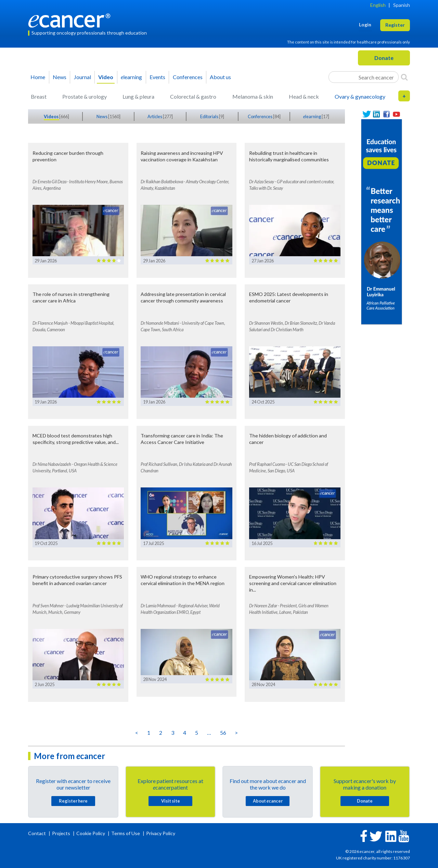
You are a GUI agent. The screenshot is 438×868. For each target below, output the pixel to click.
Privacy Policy (161, 833)
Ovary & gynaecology (360, 96)
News (60, 77)
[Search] (404, 77)
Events (157, 77)
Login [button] (365, 24)
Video (106, 77)
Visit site (171, 801)
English (378, 5)
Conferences (188, 77)
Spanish (402, 5)
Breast (39, 96)
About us (220, 77)
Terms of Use (126, 833)
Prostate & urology (85, 96)
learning (131, 77)
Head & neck (304, 96)
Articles (155, 116)
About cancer (268, 801)
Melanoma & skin (253, 96)
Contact (37, 833)
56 (223, 733)
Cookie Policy (91, 833)
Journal (82, 77)
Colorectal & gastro (193, 96)
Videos (51, 116)
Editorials (210, 116)
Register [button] (395, 25)
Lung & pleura (138, 96)
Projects (62, 833)
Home (38, 77)
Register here (73, 801)
